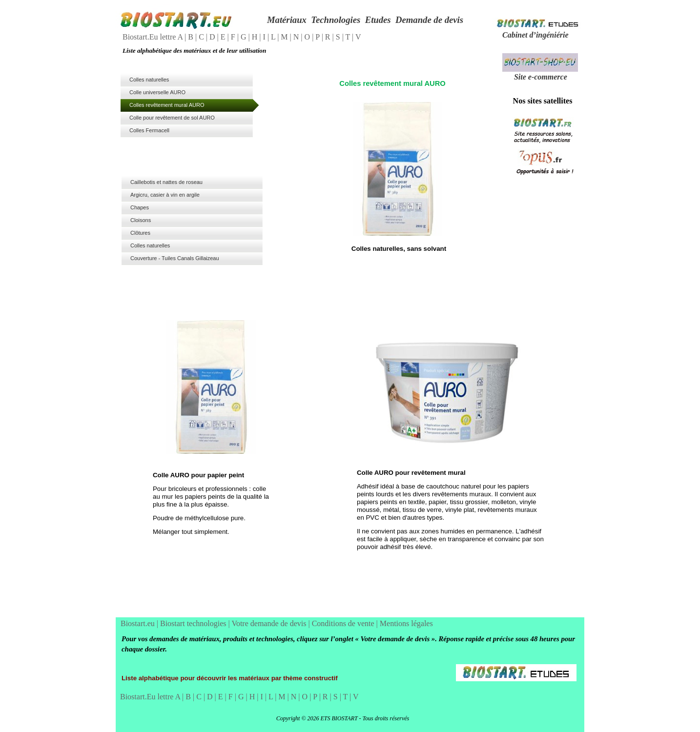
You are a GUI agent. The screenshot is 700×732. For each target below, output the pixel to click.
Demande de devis (429, 20)
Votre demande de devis (270, 623)
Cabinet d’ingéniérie (535, 35)
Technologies (336, 20)
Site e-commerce (541, 77)
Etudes (378, 20)
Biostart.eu (139, 623)
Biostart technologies (194, 623)
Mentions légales (406, 623)
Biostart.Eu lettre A (154, 37)
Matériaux (287, 20)
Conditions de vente (344, 623)
